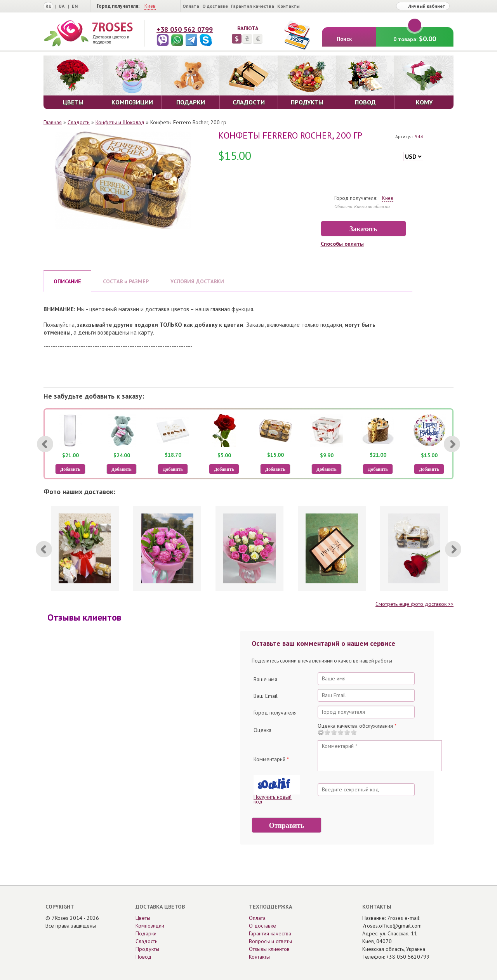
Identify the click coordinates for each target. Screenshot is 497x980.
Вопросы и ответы (270, 941)
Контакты (288, 6)
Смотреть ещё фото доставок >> (414, 604)
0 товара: (415, 35)
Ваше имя (265, 679)
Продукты (147, 949)
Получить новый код (273, 799)
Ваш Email (266, 696)
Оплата (191, 6)
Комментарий (271, 759)
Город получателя (275, 713)
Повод (143, 957)
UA (62, 6)
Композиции (150, 926)
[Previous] (45, 444)
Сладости (79, 122)
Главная (53, 122)
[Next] (452, 444)
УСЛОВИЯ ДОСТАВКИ (197, 281)
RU (49, 6)
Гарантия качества (253, 6)
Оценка (262, 730)
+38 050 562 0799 (185, 29)
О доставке (215, 6)
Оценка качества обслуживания (357, 726)
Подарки (146, 933)
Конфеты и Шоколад (120, 122)
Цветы (143, 918)
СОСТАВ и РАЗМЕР (126, 281)
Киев (150, 6)
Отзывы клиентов (269, 949)
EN (75, 6)
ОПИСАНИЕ (67, 281)
